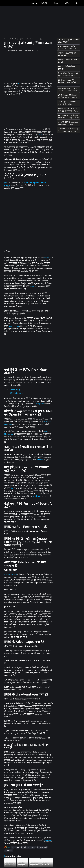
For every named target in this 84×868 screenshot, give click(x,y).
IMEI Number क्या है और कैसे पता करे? (67, 54)
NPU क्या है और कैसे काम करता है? (66, 68)
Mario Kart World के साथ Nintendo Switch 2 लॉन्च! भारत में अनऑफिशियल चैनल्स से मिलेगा (68, 90)
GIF (12, 488)
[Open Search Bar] (77, 3)
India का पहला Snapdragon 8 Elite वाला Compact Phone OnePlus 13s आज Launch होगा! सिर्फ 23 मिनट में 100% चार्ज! (68, 123)
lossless (36, 496)
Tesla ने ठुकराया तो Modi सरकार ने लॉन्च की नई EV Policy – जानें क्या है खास (67, 103)
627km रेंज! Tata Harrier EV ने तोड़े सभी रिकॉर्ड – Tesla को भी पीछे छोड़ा (68, 110)
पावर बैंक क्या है (15, 390)
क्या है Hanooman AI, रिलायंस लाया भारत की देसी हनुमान (67, 81)
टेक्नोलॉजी (46, 3)
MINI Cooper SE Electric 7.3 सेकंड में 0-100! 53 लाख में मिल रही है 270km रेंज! (68, 96)
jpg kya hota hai (42, 847)
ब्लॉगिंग (69, 3)
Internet (48, 258)
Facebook (48, 840)
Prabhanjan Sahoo (16, 51)
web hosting (14, 326)
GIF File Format (11, 575)
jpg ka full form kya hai (28, 847)
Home (6, 39)
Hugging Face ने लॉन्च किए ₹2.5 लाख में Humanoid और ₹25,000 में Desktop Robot (68, 130)
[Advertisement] (42, 21)
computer (40, 404)
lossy (32, 286)
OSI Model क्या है (16, 393)
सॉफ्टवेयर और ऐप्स (14, 39)
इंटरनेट (58, 3)
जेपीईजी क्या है (9, 851)
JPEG (6, 183)
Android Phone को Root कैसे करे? (67, 61)
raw (40, 135)
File (20, 83)
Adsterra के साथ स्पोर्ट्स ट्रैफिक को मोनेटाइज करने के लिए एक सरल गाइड (68, 48)
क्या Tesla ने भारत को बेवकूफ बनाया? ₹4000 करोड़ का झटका (68, 117)
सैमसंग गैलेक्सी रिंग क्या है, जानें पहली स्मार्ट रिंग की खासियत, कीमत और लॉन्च (68, 75)
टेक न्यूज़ (34, 3)
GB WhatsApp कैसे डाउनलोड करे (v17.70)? (68, 41)
